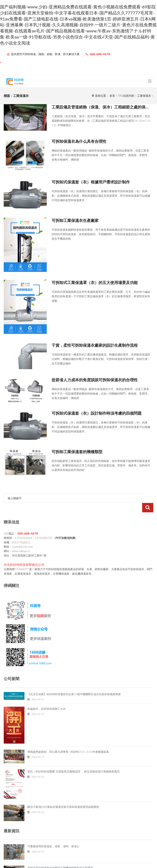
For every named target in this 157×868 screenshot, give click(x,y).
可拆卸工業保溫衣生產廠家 (75, 220)
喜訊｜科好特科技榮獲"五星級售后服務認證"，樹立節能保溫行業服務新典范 (74, 762)
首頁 (112, 96)
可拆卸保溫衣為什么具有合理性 (79, 141)
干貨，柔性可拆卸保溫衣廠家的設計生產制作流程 (95, 345)
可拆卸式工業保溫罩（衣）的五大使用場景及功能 (95, 282)
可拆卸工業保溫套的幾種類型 (77, 452)
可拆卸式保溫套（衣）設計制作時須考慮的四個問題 (97, 413)
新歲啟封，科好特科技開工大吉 (47, 699)
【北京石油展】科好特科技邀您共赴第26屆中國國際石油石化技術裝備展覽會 (74, 685)
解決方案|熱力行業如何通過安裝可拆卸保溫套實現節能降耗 (63, 797)
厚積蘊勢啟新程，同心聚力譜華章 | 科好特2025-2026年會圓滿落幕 (68, 742)
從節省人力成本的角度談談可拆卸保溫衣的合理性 (95, 380)
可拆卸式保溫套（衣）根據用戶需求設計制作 (91, 182)
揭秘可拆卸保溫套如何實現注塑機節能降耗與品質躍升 (60, 858)
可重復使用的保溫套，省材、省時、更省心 (53, 837)
